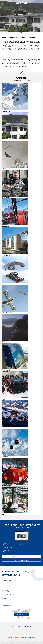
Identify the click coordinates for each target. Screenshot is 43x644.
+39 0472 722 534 (7, 604)
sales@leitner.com (7, 606)
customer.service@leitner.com (9, 594)
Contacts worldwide (21, 615)
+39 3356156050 (9, 590)
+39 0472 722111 (11, 575)
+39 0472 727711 (7, 586)
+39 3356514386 (7, 592)
